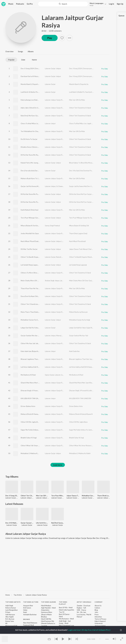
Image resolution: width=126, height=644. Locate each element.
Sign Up (120, 4)
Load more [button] (58, 465)
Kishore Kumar (11, 608)
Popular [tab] (11, 60)
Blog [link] (96, 610)
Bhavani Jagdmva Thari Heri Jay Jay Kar (36, 359)
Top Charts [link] (27, 634)
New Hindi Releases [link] (30, 623)
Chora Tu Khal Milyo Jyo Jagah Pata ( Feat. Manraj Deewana (91, 123)
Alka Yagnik (10, 617)
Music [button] (11, 4)
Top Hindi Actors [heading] (31, 602)
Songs (20, 51)
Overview (9, 51)
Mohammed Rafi (11, 626)
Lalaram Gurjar (50, 84)
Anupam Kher (28, 606)
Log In (111, 4)
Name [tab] (34, 60)
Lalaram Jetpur (50, 123)
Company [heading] (99, 602)
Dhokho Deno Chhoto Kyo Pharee (34, 147)
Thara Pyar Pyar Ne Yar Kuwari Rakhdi (35, 288)
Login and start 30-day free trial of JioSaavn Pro (89, 630)
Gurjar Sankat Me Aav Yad (31, 336)
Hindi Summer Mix (48, 621)
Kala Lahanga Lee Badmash (31, 100)
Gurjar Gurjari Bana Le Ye (27, 523)
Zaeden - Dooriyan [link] (84, 606)
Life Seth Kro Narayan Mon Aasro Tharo (42, 523)
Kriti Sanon (27, 608)
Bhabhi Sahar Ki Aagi (29, 438)
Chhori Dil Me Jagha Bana (31, 422)
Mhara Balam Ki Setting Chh (31, 226)
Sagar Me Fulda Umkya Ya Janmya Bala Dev (37, 430)
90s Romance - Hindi (66, 619)
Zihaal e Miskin (46, 615)
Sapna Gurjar (50, 375)
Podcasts (20, 4)
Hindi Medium (46, 606)
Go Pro (30, 4)
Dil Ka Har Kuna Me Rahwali (31, 155)
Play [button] (50, 38)
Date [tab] (23, 60)
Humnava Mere (47, 612)
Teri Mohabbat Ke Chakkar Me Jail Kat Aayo (37, 131)
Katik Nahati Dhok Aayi (30, 210)
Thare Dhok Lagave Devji (78, 233)
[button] (97, 4)
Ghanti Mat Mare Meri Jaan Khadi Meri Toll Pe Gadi (40, 383)
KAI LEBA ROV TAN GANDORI (32, 398)
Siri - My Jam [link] (81, 612)
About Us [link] (98, 606)
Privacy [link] (104, 619)
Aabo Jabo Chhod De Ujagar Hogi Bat (35, 108)
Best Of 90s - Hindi (66, 608)
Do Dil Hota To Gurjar (29, 139)
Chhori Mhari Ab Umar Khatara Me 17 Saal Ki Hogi (40, 446)
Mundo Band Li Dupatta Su (31, 84)
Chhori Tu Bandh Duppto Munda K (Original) (38, 257)
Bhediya (44, 617)
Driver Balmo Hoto (28, 406)
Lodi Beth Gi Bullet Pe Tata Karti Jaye (35, 92)
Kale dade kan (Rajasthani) (31, 351)
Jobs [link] (96, 612)
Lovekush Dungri (67, 241)
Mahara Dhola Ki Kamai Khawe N (33, 414)
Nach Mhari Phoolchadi (77, 241)
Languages (97, 3)
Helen (25, 610)
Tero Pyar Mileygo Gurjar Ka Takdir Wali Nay (38, 218)
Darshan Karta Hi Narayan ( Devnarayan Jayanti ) (39, 76)
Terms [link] (97, 619)
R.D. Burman (10, 619)
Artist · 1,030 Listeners (52, 31)
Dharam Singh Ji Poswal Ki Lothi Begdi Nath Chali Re (41, 391)
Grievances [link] (99, 623)
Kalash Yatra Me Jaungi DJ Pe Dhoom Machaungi (39, 163)
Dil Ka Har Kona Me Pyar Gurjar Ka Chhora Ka (38, 202)
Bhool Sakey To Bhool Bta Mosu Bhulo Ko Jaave (86, 163)
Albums (31, 51)
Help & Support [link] (100, 621)
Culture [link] (97, 608)
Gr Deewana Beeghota (64, 186)
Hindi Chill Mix (46, 619)
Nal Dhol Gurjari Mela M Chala (58, 523)
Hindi (91, 5)
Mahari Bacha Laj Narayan (78, 312)
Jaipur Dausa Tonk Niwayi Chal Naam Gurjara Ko (87, 249)
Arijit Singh (9, 606)
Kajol (25, 612)
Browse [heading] (27, 619)
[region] (58, 595)
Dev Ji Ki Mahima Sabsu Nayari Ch (12, 523)
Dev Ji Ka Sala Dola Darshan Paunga (82, 171)
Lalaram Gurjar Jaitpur (53, 68)
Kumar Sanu (10, 621)
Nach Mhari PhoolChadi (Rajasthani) (35, 241)
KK (6, 623)
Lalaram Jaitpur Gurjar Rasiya (73, 21)
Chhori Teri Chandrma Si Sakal (80, 108)
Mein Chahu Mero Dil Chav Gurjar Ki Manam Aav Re (40, 281)
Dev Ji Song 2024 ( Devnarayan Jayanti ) (36, 68)
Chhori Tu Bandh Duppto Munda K (82, 257)
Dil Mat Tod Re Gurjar (29, 249)
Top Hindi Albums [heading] (49, 602)
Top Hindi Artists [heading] (13, 602)
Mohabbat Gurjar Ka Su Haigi (32, 320)
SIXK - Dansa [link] (81, 610)
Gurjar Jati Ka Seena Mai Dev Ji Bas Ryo (36, 186)
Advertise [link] (98, 617)
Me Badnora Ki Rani (28, 375)
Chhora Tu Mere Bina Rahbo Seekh (34, 273)
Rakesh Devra (61, 257)
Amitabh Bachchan (30, 615)
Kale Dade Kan (74, 351)
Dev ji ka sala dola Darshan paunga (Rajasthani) (39, 171)
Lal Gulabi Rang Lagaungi (30, 265)
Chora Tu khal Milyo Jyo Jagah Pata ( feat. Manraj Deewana (43, 123)
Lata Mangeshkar (12, 610)
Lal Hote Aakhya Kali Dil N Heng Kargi (35, 367)
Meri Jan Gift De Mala (77, 100)
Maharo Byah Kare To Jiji (30, 178)
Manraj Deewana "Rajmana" (66, 336)
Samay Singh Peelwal (52, 226)
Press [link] (97, 615)
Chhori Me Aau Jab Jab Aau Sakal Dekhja (36, 343)
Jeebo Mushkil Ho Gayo (30, 233)
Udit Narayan (10, 615)
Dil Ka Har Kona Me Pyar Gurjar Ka (34, 194)
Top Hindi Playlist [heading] (63, 603)
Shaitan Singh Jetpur (52, 281)
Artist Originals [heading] (84, 602)
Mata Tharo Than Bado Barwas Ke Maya (36, 312)
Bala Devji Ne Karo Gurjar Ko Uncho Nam (36, 116)
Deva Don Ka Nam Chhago (31, 296)
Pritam (8, 612)
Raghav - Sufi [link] (81, 608)
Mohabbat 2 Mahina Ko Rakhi (32, 453)
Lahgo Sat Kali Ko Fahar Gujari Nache (35, 328)
